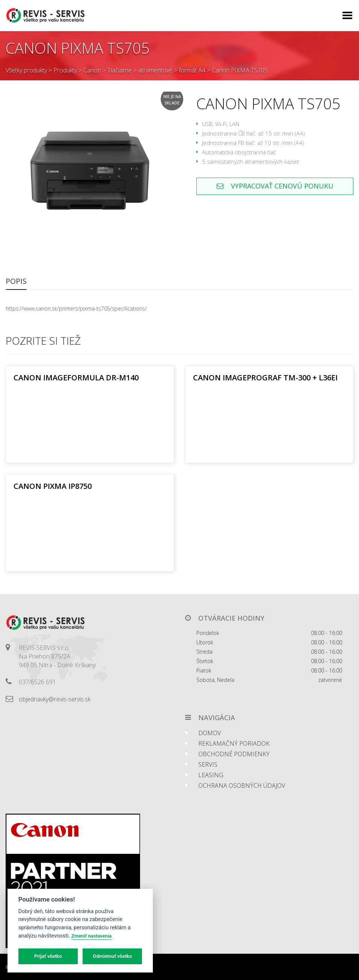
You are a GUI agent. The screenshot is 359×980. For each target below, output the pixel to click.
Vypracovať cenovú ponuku (275, 186)
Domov (210, 733)
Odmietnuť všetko (112, 956)
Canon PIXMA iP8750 (53, 486)
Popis (16, 281)
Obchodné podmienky (234, 754)
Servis (208, 764)
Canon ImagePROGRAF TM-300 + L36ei (265, 378)
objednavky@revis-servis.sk (55, 699)
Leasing (211, 775)
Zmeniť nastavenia (91, 936)
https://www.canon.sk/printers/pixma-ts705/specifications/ (76, 308)
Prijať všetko (48, 956)
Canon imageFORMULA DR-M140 (76, 378)
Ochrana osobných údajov (242, 786)
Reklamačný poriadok (234, 743)
